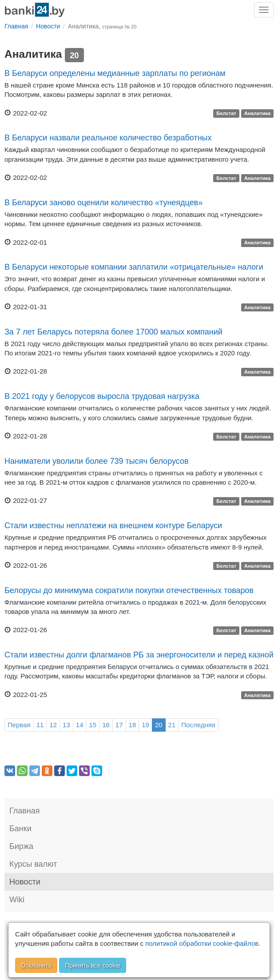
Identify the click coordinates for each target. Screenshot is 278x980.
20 (159, 725)
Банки (20, 829)
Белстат (226, 114)
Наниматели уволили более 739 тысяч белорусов (97, 461)
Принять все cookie (93, 965)
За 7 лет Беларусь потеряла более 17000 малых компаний (113, 332)
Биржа (21, 846)
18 (133, 725)
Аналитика (258, 114)
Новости (25, 882)
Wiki (17, 900)
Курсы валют (33, 864)
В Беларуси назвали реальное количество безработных (108, 138)
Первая (19, 725)
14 (80, 725)
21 (172, 725)
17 (119, 725)
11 (40, 725)
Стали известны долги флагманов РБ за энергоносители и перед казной (139, 655)
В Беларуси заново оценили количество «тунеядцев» (103, 203)
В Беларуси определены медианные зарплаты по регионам (115, 73)
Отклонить (36, 965)
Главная (25, 811)
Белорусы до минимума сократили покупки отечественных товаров (129, 590)
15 (93, 725)
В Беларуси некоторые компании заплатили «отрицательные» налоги (134, 267)
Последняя (198, 725)
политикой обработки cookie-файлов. (203, 943)
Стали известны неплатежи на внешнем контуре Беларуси (113, 526)
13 (66, 725)
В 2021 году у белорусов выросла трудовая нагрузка (102, 396)
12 (53, 725)
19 (145, 725)
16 (106, 725)
